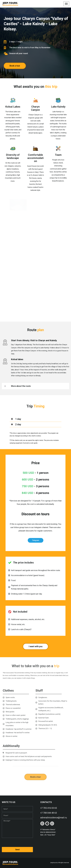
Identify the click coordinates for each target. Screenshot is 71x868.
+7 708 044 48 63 (49, 813)
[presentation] (16, 842)
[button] (35, 386)
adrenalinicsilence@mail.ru (54, 818)
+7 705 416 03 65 (49, 808)
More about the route (21, 386)
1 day (18, 419)
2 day (18, 424)
